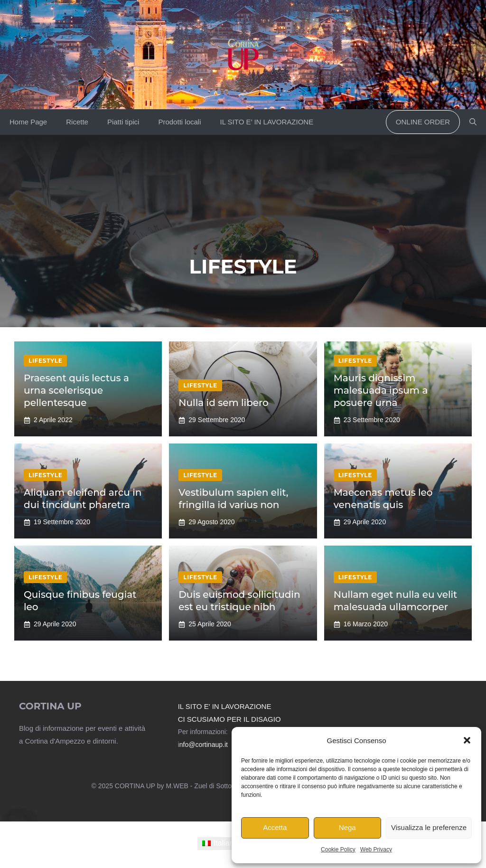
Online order (423, 122)
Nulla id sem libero (223, 403)
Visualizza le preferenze (429, 827)
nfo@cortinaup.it (204, 745)
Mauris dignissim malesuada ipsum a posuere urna (381, 390)
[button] (467, 740)
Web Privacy (376, 849)
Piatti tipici (123, 122)
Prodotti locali (179, 122)
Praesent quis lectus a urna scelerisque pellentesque (76, 390)
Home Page (28, 122)
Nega (347, 827)
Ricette (77, 122)
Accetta (275, 827)
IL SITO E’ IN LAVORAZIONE (266, 122)
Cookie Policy (338, 849)
